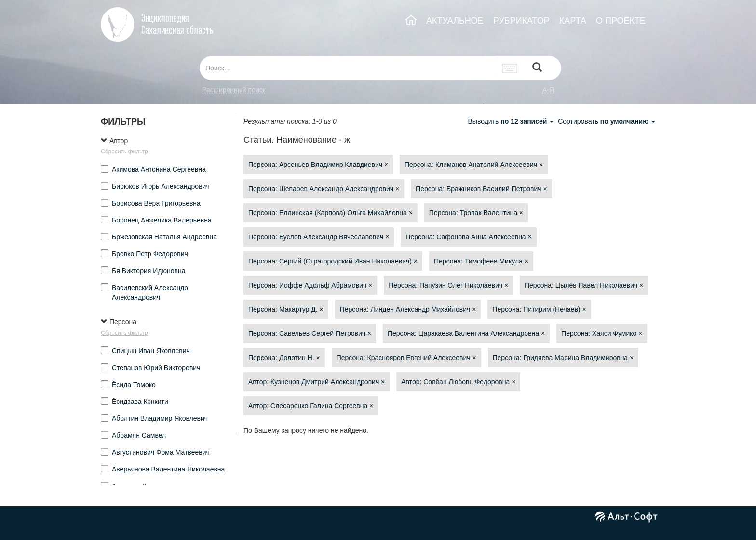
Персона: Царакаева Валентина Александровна (466, 333)
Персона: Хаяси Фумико (602, 333)
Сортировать (607, 121)
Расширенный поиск (234, 90)
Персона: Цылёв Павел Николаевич (584, 285)
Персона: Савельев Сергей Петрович (310, 333)
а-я (548, 90)
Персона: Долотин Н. (284, 358)
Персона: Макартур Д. (286, 309)
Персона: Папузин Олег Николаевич (448, 285)
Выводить (512, 121)
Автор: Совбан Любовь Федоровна (458, 382)
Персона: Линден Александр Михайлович (408, 309)
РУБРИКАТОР (521, 21)
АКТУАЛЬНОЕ (455, 21)
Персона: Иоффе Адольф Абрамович (310, 285)
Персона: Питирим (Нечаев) (539, 309)
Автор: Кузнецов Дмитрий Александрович (317, 382)
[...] (348, 68)
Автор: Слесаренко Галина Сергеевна (311, 406)
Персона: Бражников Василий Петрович (481, 189)
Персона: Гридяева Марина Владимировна (563, 358)
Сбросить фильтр (124, 152)
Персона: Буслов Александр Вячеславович (319, 237)
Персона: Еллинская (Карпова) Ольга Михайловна (331, 213)
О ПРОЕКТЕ (621, 21)
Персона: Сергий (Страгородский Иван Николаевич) (333, 261)
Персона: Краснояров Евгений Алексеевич (406, 358)
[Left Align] (537, 68)
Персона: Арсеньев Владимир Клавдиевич (318, 165)
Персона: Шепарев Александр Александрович (324, 189)
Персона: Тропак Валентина (476, 213)
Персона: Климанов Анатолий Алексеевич (474, 165)
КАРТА (573, 21)
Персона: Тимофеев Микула (481, 261)
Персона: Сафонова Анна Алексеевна (468, 237)
